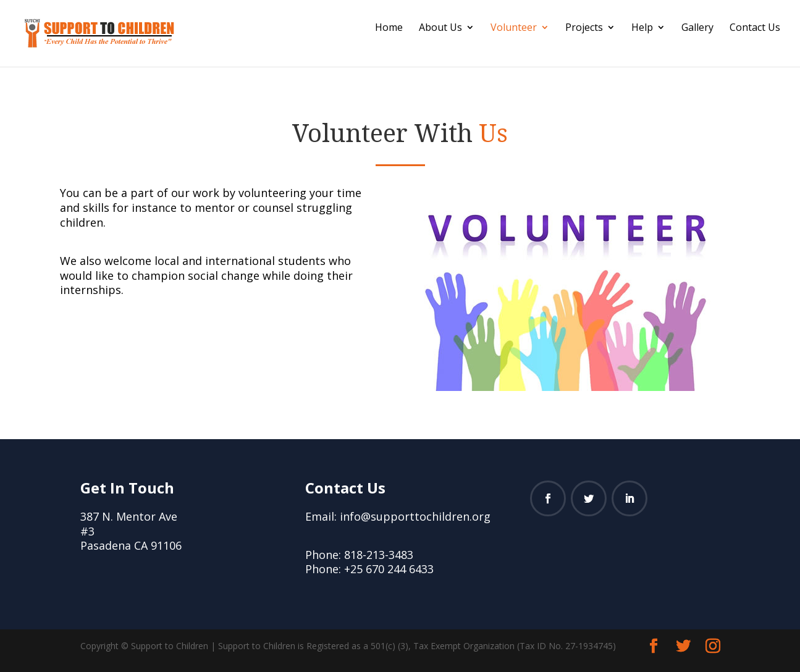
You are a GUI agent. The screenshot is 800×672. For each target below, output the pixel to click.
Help (642, 28)
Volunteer (514, 28)
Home (389, 28)
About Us (440, 28)
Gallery (697, 28)
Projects (584, 28)
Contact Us (755, 28)
